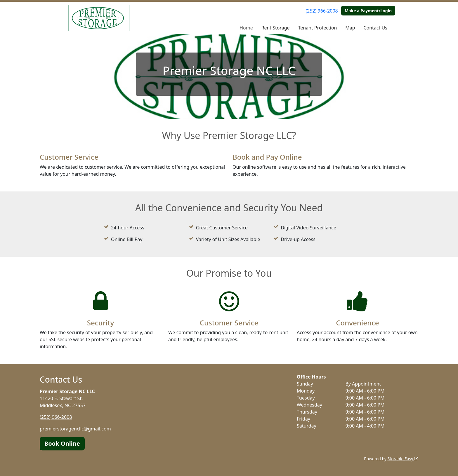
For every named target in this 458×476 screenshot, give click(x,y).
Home (246, 28)
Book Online (62, 443)
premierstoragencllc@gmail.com (75, 429)
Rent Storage (275, 28)
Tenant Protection (317, 28)
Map (350, 28)
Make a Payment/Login (368, 11)
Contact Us (375, 28)
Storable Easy (403, 459)
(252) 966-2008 (322, 11)
